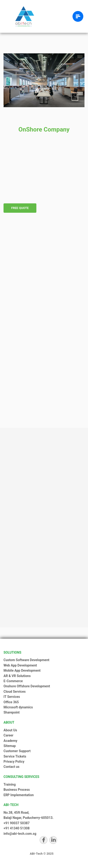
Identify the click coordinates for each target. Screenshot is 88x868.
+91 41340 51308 (17, 828)
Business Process (17, 790)
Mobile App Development (22, 670)
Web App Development (20, 665)
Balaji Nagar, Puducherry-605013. (29, 818)
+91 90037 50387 (17, 823)
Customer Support (17, 751)
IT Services (12, 697)
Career (8, 735)
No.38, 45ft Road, (16, 813)
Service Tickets (15, 756)
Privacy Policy (14, 762)
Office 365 (11, 702)
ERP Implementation (19, 795)
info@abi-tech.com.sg (20, 834)
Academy (10, 741)
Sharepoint (12, 712)
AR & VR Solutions (17, 676)
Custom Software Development (26, 660)
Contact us (11, 767)
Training (10, 784)
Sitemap (10, 746)
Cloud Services (15, 692)
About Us (10, 730)
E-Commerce (13, 681)
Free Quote (20, 208)
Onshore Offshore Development (27, 686)
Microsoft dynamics (18, 707)
